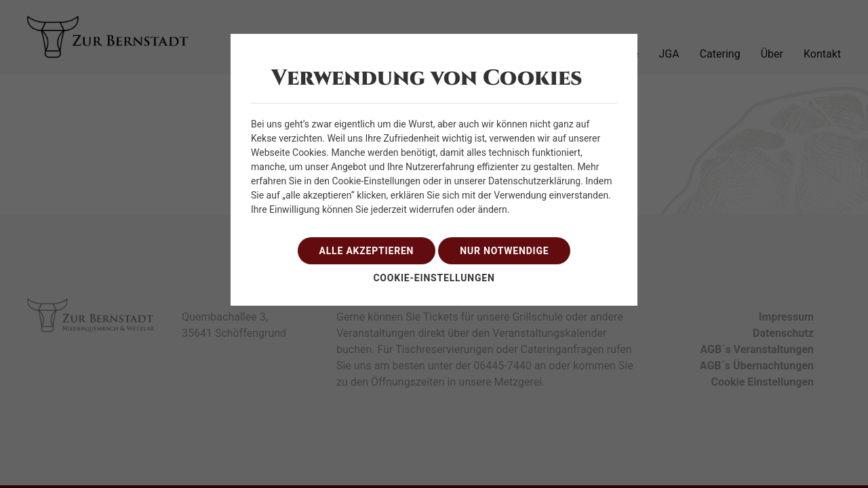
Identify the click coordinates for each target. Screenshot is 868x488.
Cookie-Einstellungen (434, 278)
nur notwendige (504, 251)
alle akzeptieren (367, 251)
